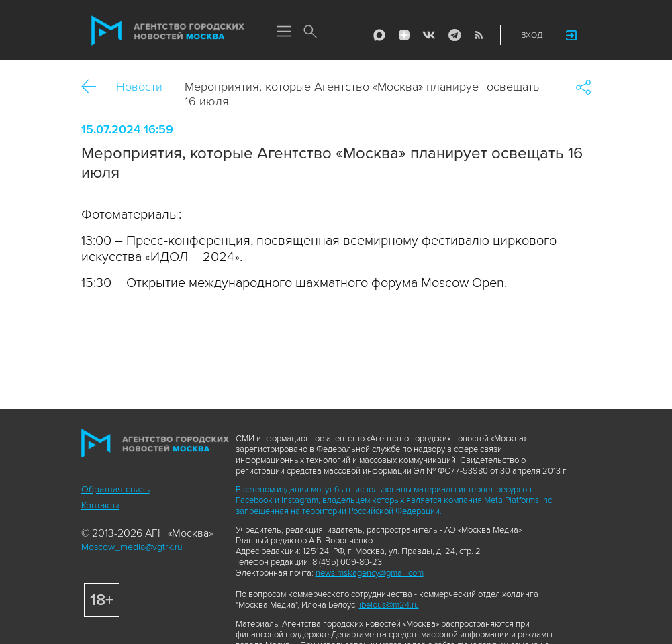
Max (379, 35)
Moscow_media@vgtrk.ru (132, 547)
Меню (284, 32)
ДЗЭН (404, 35)
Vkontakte (429, 35)
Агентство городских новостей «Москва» (168, 31)
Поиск (311, 32)
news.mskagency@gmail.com (370, 573)
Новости (139, 87)
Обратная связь (115, 489)
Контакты (100, 505)
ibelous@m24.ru (389, 605)
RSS (479, 35)
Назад (94, 87)
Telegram (454, 35)
